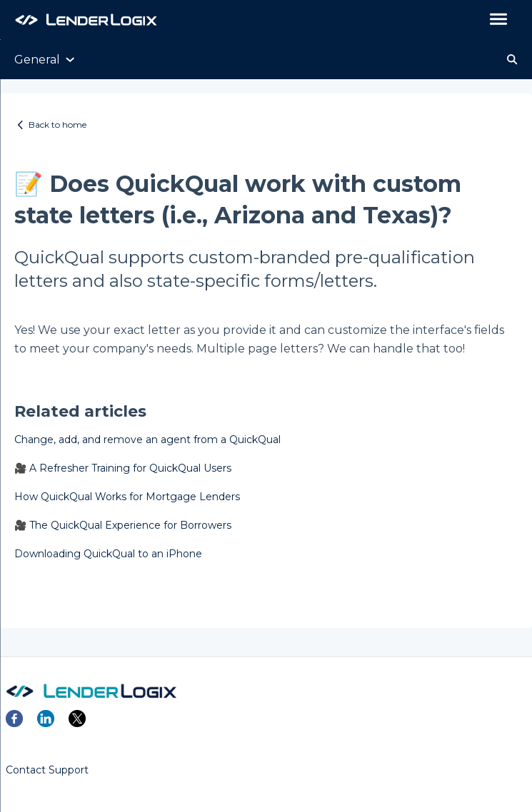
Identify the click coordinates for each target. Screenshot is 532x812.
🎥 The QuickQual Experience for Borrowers (123, 525)
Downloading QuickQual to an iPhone (108, 554)
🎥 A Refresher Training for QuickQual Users (123, 468)
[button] (498, 20)
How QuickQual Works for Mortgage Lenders (127, 497)
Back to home (57, 125)
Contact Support (47, 770)
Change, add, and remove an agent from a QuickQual (147, 440)
